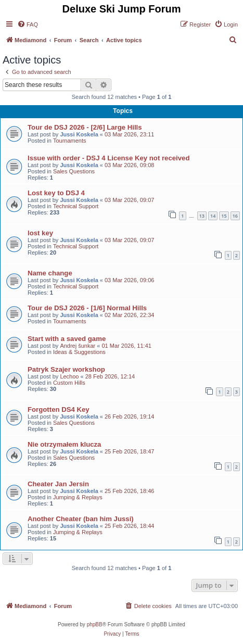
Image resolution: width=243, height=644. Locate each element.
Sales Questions (74, 171)
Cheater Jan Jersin (58, 484)
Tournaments (70, 141)
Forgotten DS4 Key (59, 409)
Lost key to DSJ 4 (56, 193)
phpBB (95, 624)
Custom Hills (69, 383)
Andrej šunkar (78, 346)
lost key (40, 233)
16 (235, 216)
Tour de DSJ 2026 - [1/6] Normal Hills (87, 308)
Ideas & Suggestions (79, 352)
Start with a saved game (67, 339)
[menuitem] (28, 24)
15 (224, 216)
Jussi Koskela (79, 134)
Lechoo (69, 376)
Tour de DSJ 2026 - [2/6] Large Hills (85, 127)
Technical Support (76, 206)
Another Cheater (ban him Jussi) (81, 519)
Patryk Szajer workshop (66, 369)
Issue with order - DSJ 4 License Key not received (108, 158)
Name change (50, 273)
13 (202, 216)
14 (213, 216)
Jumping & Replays (78, 497)
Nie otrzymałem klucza (64, 444)
